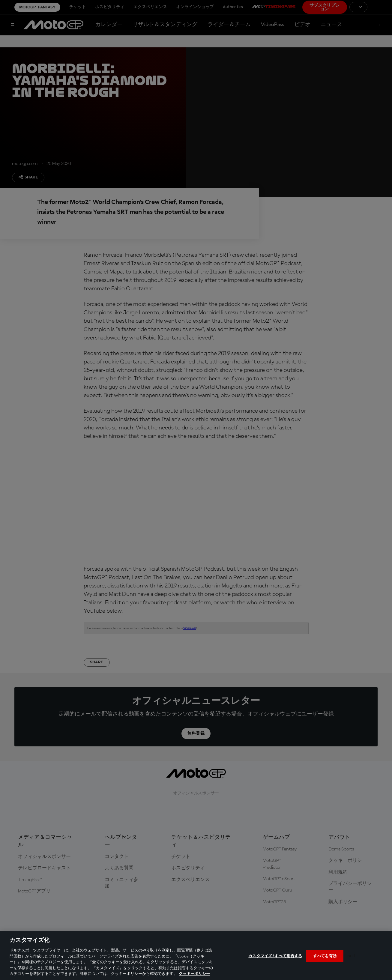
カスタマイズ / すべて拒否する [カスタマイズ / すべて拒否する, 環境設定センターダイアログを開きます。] (275, 956)
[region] (196, 956)
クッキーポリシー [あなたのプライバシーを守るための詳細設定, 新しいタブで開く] (194, 974)
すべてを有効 (325, 956)
